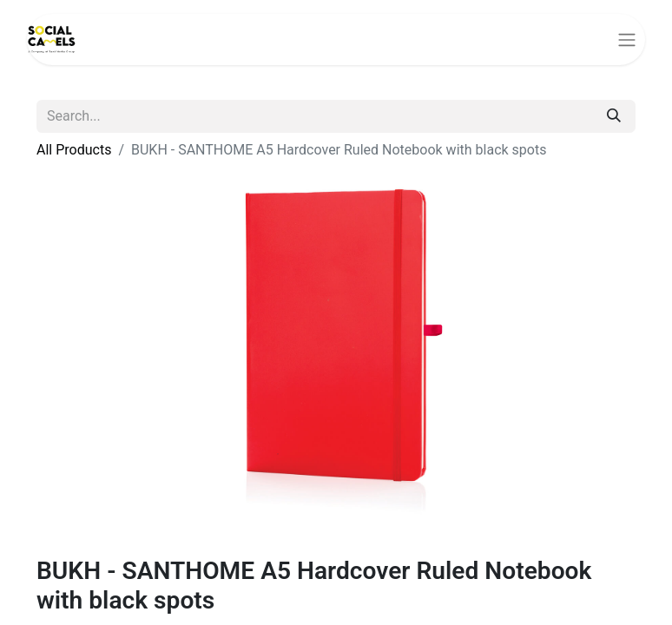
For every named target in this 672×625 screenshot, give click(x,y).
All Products (74, 150)
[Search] (614, 116)
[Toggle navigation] (627, 39)
